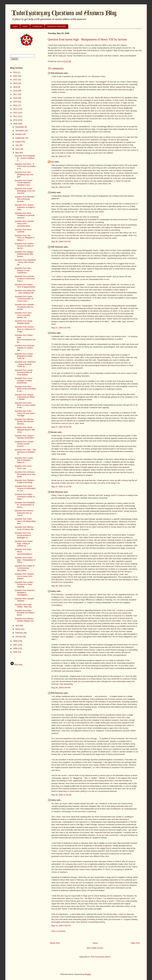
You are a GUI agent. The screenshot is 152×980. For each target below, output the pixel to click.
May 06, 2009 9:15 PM (61, 187)
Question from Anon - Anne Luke (24, 467)
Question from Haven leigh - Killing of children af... (24, 543)
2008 (16, 641)
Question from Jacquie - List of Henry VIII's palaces (25, 576)
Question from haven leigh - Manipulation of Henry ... (25, 560)
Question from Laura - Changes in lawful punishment (24, 380)
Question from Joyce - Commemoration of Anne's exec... (24, 299)
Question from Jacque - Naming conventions (25, 437)
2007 (16, 645)
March (18, 629)
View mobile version (95, 948)
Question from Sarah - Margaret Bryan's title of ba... (25, 430)
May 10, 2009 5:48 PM (61, 926)
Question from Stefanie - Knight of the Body (25, 481)
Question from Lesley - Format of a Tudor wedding (24, 584)
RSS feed (16, 665)
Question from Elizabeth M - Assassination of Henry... (25, 505)
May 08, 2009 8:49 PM (61, 688)
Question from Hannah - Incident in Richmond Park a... (25, 279)
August (19, 142)
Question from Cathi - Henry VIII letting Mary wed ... (25, 521)
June (18, 149)
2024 (16, 72)
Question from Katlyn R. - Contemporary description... (25, 568)
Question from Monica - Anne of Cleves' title (25, 528)
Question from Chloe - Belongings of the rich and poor (25, 191)
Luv (52, 162)
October (19, 134)
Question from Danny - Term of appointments (25, 286)
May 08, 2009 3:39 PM (61, 586)
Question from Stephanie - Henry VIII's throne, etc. (25, 262)
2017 (16, 94)
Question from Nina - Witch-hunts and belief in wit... (25, 389)
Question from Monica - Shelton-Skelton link (25, 620)
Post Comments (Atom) (101, 957)
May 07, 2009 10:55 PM (61, 427)
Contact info (37, 27)
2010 (16, 120)
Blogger (88, 974)
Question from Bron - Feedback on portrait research (25, 215)
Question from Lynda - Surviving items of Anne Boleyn (24, 372)
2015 (16, 102)
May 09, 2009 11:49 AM (61, 795)
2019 (16, 87)
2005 (16, 652)
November (20, 131)
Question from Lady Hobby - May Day (23, 606)
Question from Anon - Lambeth (24, 231)
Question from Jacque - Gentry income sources (25, 444)
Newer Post (55, 943)
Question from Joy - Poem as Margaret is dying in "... (25, 238)
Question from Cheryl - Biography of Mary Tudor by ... (24, 356)
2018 (16, 91)
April (17, 625)
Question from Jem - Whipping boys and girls (24, 174)
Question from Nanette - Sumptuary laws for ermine (25, 307)
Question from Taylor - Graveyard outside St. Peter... (25, 497)
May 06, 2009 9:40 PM (61, 242)
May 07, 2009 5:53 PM (61, 328)
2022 (16, 76)
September (20, 138)
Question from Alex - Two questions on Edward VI (25, 452)
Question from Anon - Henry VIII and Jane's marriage (25, 413)
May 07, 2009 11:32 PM (61, 487)
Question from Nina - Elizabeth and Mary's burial (25, 613)
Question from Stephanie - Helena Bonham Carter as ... (25, 364)
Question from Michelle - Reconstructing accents (25, 199)
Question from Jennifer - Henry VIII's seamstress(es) (25, 223)
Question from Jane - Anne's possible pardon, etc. (24, 315)
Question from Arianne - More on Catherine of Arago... (25, 329)
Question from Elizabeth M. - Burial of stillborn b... (25, 158)
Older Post (135, 943)
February (19, 633)
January (19, 637)
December (20, 127)
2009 (16, 124)
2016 (16, 98)
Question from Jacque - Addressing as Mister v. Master (25, 397)
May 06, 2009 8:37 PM (61, 156)
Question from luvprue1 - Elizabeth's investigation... (25, 593)
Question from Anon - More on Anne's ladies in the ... (25, 405)
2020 (16, 83)
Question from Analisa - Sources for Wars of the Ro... (25, 246)
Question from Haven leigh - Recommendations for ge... (25, 338)
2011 (16, 116)
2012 (16, 113)
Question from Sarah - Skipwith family (24, 322)
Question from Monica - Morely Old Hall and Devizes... (25, 421)
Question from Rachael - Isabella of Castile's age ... (25, 348)
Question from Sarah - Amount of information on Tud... (25, 488)
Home (15, 27)
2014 (16, 105)
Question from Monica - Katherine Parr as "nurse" (25, 513)
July (17, 145)
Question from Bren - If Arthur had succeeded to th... (25, 166)
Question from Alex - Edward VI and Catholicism (23, 270)
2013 (16, 109)
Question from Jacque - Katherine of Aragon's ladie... (25, 207)
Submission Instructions (56, 27)
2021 (16, 80)
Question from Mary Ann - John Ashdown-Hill (25, 292)
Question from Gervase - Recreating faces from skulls (25, 474)
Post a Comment (59, 931)
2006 (16, 648)
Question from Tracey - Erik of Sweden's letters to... (24, 460)
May (17, 153)
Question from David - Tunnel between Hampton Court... (24, 183)
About (25, 27)
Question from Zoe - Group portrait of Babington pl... (23, 535)
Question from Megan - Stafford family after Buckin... (25, 254)
